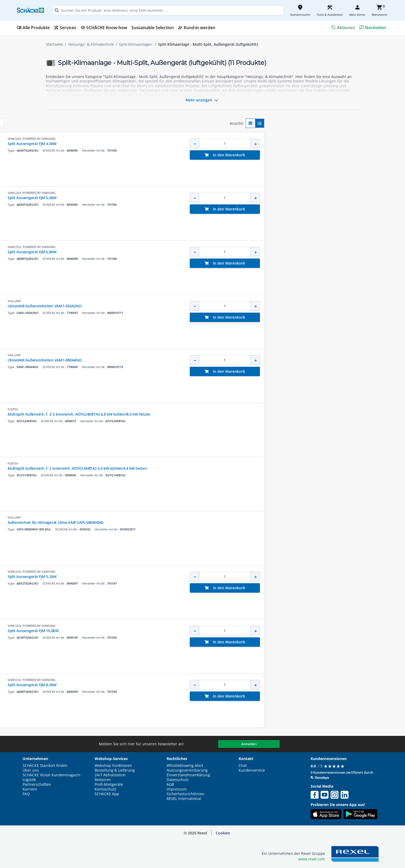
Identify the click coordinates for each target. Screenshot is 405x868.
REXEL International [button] (184, 799)
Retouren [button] (103, 780)
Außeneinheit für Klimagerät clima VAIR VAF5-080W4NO (216, 522)
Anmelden (249, 744)
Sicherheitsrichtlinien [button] (186, 794)
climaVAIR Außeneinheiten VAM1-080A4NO (205, 360)
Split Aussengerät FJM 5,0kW (192, 198)
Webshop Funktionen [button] (113, 766)
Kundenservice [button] (252, 770)
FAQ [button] (26, 794)
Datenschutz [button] (178, 780)
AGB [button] (170, 784)
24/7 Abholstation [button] (110, 775)
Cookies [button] (223, 833)
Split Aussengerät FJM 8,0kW (192, 685)
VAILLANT (174, 301)
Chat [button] (243, 766)
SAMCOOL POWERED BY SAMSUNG (192, 139)
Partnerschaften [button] (37, 784)
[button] (83, 121)
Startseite (54, 44)
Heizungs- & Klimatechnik (91, 44)
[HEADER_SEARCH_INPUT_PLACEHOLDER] (168, 10)
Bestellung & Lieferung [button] (115, 770)
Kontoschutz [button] (106, 789)
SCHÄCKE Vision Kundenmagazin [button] (52, 775)
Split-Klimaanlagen (136, 44)
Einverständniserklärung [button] (188, 775)
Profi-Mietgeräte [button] (109, 784)
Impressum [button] (177, 789)
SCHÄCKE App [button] (107, 794)
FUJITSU (173, 409)
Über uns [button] (31, 770)
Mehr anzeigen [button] (202, 100)
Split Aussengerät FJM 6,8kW (192, 252)
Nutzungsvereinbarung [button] (187, 770)
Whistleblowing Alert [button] (185, 766)
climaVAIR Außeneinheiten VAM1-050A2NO (205, 306)
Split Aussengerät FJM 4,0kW (192, 144)
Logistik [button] (29, 780)
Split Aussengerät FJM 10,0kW (193, 631)
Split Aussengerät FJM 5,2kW (192, 577)
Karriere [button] (30, 789)
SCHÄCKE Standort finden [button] (45, 766)
